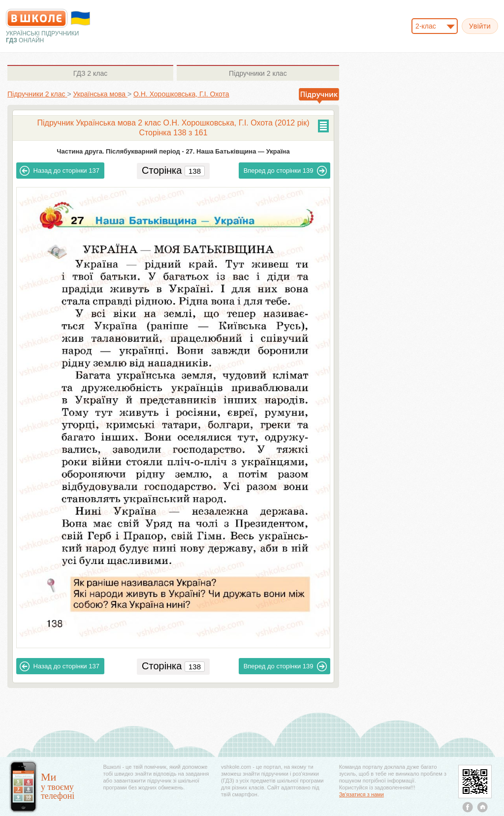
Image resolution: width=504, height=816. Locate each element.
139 (285, 171)
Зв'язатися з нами (362, 794)
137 (60, 171)
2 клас (90, 73)
